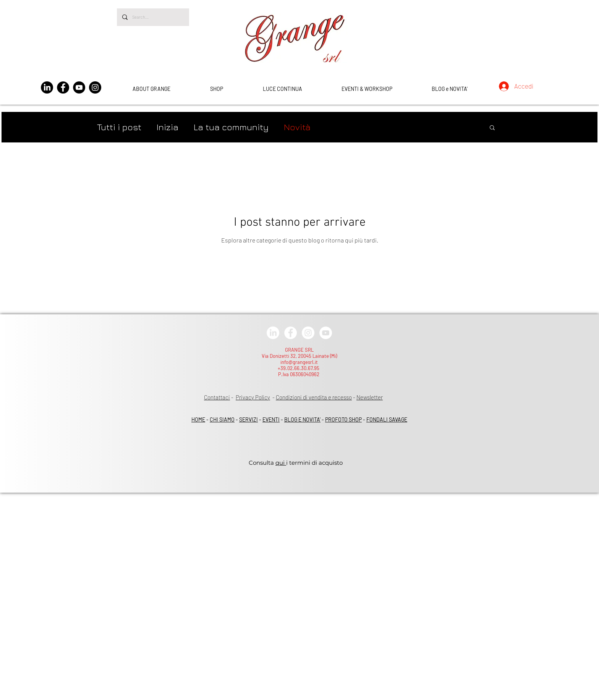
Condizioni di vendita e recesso (314, 397)
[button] (492, 128)
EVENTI (271, 420)
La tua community (231, 127)
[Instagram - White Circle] (308, 333)
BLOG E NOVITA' (302, 420)
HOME (198, 420)
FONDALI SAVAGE (387, 420)
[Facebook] (63, 87)
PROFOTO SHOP (343, 420)
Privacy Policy (253, 397)
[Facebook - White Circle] (291, 333)
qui (281, 463)
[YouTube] (79, 87)
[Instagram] (95, 87)
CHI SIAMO (222, 420)
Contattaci (217, 397)
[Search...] (153, 17)
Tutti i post (119, 127)
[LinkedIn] (47, 87)
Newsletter (370, 397)
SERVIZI (249, 420)
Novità (297, 127)
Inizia (168, 127)
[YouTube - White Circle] (326, 333)
